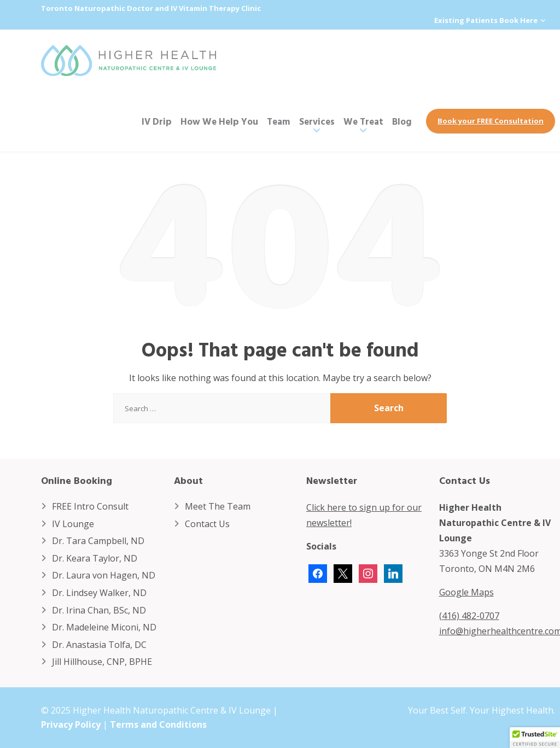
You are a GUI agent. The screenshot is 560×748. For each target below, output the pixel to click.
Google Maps (466, 592)
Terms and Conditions (158, 724)
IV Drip (157, 121)
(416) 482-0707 (469, 616)
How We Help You (219, 121)
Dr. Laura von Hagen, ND (104, 575)
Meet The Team (218, 506)
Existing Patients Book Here (486, 20)
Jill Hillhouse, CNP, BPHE (102, 662)
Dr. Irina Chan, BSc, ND (99, 610)
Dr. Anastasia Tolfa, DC (99, 645)
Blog (402, 121)
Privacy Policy (71, 724)
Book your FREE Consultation (491, 121)
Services (317, 121)
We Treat (363, 121)
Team (279, 121)
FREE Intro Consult (90, 506)
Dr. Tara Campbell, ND (98, 541)
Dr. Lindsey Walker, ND (99, 593)
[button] (535, 738)
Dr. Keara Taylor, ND (95, 558)
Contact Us (207, 524)
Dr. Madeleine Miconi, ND (104, 627)
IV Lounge (73, 524)
